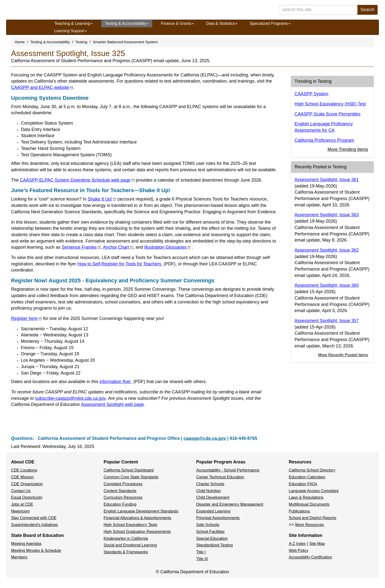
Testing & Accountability (127, 23)
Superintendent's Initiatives (34, 525)
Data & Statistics (222, 23)
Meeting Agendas (26, 544)
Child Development (213, 497)
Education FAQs (303, 484)
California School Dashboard (129, 470)
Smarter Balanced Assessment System (125, 42)
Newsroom (20, 511)
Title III (202, 559)
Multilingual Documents (309, 504)
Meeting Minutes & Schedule (36, 551)
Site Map (317, 544)
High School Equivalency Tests (131, 525)
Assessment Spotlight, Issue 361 (327, 180)
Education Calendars (307, 477)
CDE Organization (27, 484)
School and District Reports (313, 518)
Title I (201, 552)
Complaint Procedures (123, 484)
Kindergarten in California (126, 538)
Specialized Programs (270, 23)
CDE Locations (24, 470)
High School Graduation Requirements (137, 532)
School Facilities (210, 532)
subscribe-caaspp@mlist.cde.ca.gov (70, 398)
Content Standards (120, 491)
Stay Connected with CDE (34, 518)
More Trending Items (348, 149)
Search (367, 10)
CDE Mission (22, 477)
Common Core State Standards (131, 477)
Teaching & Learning (73, 23)
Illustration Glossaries (167, 247)
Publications (299, 511)
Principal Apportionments (218, 518)
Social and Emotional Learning (130, 545)
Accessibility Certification (310, 557)
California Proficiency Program (324, 140)
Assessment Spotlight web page (112, 404)
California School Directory (312, 470)
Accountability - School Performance (228, 470)
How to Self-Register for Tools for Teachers (126, 264)
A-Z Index (297, 544)
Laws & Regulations (306, 497)
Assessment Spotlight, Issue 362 (327, 250)
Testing (81, 42)
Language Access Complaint (314, 491)
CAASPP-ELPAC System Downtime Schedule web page (77, 180)
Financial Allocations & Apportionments (137, 518)
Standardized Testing (214, 545)
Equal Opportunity (27, 497)
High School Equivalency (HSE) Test (330, 104)
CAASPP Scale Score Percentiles (328, 114)
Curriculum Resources (123, 497)
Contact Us (21, 491)
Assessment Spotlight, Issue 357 (327, 321)
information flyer (122, 382)
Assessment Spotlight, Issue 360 (327, 285)
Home (20, 42)
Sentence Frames (81, 247)
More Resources (309, 525)
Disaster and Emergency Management (230, 504)
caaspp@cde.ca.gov (205, 438)
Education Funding (120, 504)
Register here (26, 318)
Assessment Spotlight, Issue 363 (327, 215)
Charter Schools (210, 484)
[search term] (318, 10)
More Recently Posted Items (343, 355)
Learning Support (71, 31)
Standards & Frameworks (126, 552)
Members (19, 557)
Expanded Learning (213, 511)
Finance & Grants (177, 23)
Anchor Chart (118, 247)
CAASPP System (312, 94)
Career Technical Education (220, 477)
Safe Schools (208, 525)
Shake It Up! (102, 199)
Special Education (212, 538)
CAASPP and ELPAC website (42, 87)
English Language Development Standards (141, 511)
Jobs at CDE (22, 504)
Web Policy (299, 551)
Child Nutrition (208, 491)
